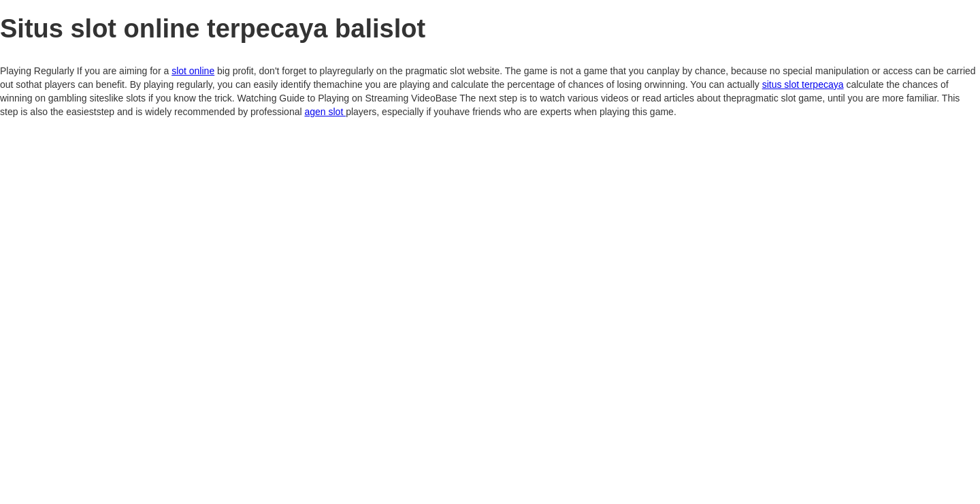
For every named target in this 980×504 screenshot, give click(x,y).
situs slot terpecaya (803, 84)
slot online (193, 71)
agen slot (325, 112)
